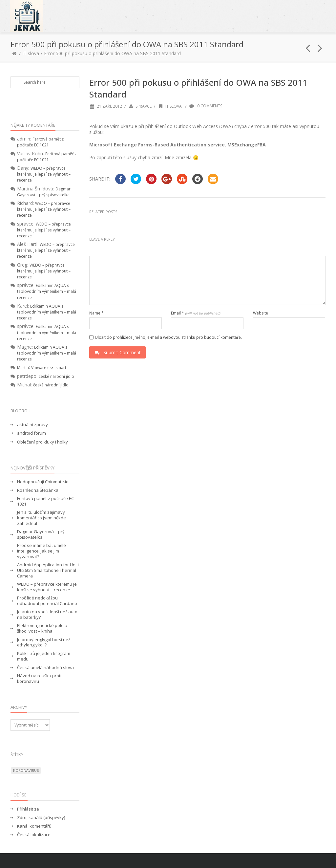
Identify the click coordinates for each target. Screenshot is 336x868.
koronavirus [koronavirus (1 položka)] (26, 770)
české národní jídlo (56, 376)
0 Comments (206, 106)
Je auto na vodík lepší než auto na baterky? (47, 615)
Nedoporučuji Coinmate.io (43, 482)
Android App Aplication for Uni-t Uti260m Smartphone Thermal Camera (48, 570)
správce (144, 106)
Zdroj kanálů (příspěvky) (41, 818)
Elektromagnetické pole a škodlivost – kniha (42, 628)
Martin (23, 368)
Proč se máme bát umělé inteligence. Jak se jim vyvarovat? (42, 551)
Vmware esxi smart (49, 368)
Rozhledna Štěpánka (38, 490)
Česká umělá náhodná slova (45, 668)
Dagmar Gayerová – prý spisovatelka (44, 192)
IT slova (31, 53)
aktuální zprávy (32, 425)
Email (196, 313)
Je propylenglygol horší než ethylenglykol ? (44, 642)
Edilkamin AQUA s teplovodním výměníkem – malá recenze (47, 291)
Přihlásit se (28, 809)
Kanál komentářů (34, 826)
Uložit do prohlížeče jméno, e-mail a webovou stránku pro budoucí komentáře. (168, 337)
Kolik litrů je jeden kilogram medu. (44, 656)
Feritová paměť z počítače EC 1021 (40, 142)
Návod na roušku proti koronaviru (39, 679)
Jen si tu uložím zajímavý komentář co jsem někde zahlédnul (42, 518)
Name (96, 313)
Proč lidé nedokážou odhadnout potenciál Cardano (47, 601)
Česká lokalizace (34, 835)
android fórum (31, 433)
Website (261, 313)
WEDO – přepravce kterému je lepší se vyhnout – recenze (44, 174)
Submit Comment (117, 352)
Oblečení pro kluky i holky (42, 442)
